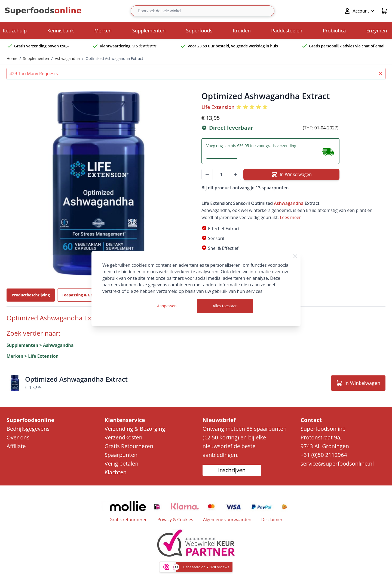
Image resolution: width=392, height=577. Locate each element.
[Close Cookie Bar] (295, 256)
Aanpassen (167, 306)
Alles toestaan (225, 306)
